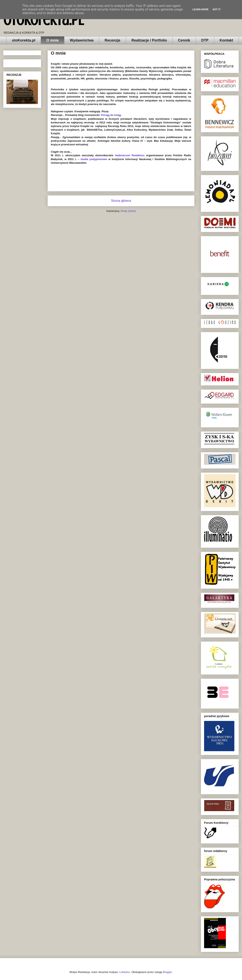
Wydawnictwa (82, 40)
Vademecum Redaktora (130, 155)
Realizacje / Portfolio (149, 40)
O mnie (53, 40)
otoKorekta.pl (43, 20)
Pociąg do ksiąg (111, 115)
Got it (217, 9)
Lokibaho (125, 972)
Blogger (167, 972)
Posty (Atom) (128, 211)
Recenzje (113, 40)
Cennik (184, 40)
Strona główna (121, 201)
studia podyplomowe (94, 159)
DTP (205, 40)
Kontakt (226, 40)
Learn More (200, 9)
